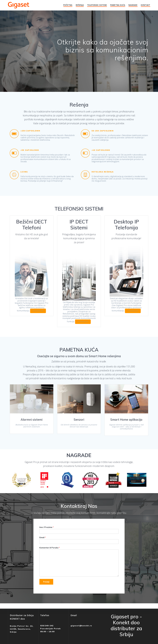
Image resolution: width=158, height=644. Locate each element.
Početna (68, 5)
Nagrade (133, 5)
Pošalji (46, 582)
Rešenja (80, 5)
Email (43, 537)
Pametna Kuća (118, 5)
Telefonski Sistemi (97, 5)
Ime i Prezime (47, 527)
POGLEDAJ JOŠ (38, 311)
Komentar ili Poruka (50, 548)
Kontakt (146, 5)
